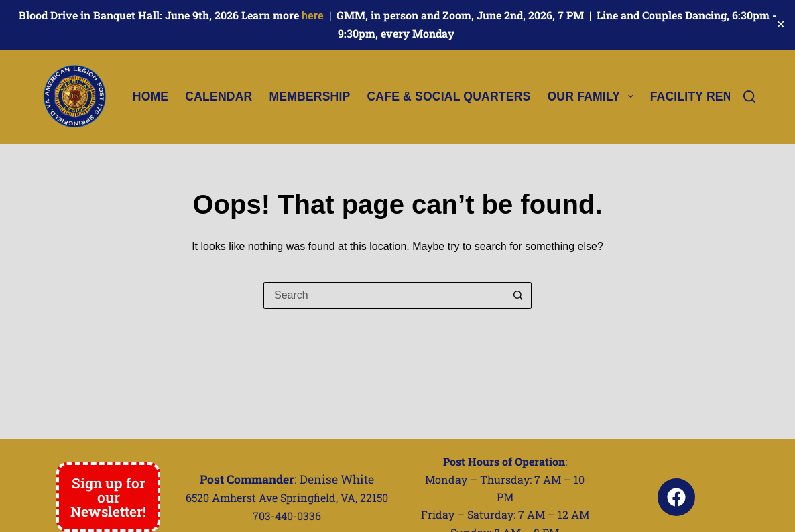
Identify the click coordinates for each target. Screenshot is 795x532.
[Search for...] (384, 295)
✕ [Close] (781, 24)
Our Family (593, 96)
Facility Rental (712, 96)
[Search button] (518, 295)
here (313, 16)
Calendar (219, 96)
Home (151, 96)
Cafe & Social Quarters (448, 96)
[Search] (749, 96)
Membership (309, 96)
